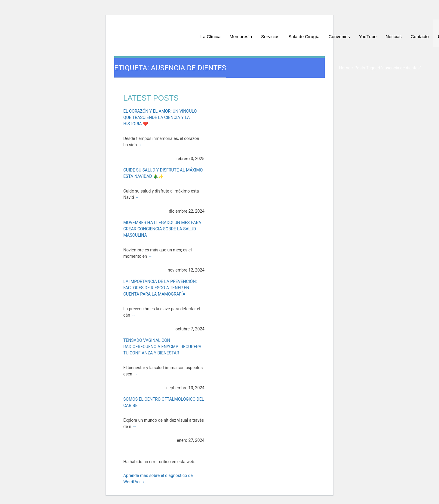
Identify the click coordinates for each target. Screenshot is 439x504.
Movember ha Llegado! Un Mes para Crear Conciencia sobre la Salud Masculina (162, 229)
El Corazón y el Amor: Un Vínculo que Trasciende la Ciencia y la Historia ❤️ (160, 117)
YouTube (368, 36)
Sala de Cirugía (304, 36)
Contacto (420, 36)
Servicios (270, 36)
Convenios (339, 36)
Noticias (393, 36)
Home (345, 68)
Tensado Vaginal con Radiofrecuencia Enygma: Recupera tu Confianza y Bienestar (162, 347)
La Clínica (211, 36)
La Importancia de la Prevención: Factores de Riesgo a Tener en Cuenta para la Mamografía (160, 288)
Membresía (241, 36)
